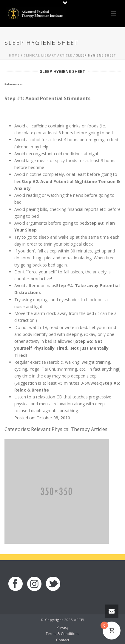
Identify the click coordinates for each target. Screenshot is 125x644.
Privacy (63, 628)
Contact (63, 640)
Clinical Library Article (48, 55)
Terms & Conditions (62, 634)
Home (14, 55)
